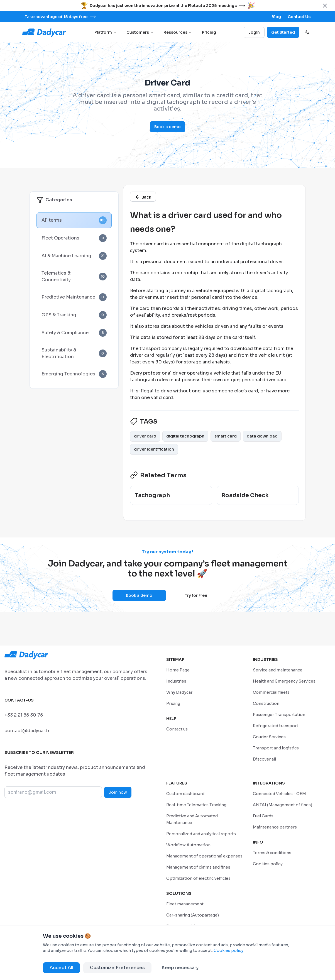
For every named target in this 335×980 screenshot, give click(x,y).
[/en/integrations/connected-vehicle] (279, 794)
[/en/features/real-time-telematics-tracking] (196, 805)
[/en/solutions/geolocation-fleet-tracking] (185, 904)
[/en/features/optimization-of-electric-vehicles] (198, 878)
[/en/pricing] (173, 703)
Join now (118, 792)
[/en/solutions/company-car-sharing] (193, 915)
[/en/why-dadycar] (179, 692)
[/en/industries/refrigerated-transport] (276, 726)
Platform (105, 32)
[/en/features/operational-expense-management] (204, 856)
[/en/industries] (176, 681)
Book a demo (167, 127)
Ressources (178, 32)
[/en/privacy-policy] (272, 853)
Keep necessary (180, 968)
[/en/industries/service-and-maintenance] (278, 670)
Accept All (61, 968)
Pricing (209, 32)
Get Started (283, 32)
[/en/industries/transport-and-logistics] (276, 748)
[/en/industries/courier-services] (269, 737)
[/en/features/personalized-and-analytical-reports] (201, 834)
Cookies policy (228, 950)
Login (254, 32)
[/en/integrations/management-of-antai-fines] (283, 805)
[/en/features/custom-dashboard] (185, 794)
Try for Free (196, 595)
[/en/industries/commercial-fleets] (271, 692)
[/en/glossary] (143, 197)
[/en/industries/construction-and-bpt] (266, 703)
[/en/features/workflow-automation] (188, 845)
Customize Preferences (117, 968)
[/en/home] (178, 670)
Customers (140, 32)
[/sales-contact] (299, 17)
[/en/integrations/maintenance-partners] (275, 827)
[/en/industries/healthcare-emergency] (284, 681)
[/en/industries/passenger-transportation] (279, 714)
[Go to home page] (44, 32)
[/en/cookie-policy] (268, 864)
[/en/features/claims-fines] (198, 867)
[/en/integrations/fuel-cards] (263, 816)
